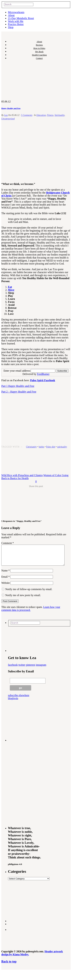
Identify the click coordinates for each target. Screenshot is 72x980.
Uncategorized (8, 119)
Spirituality (60, 115)
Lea (6, 115)
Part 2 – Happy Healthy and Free (19, 392)
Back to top (9, 965)
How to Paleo (39, 48)
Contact (39, 58)
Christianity (31, 447)
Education (41, 115)
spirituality (62, 447)
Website (6, 587)
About (11, 15)
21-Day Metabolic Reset (21, 18)
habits (42, 447)
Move (11, 290)
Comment (8, 543)
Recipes (39, 45)
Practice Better (16, 24)
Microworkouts (16, 12)
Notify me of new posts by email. (23, 599)
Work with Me (16, 21)
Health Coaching (39, 55)
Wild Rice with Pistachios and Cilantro (22, 475)
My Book (39, 52)
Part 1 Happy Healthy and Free (18, 386)
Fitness (50, 115)
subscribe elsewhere (19, 699)
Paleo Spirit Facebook (43, 380)
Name (5, 575)
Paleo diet (51, 447)
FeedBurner (43, 374)
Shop (11, 27)
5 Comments (27, 115)
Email (5, 581)
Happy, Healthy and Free (11, 108)
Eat (10, 287)
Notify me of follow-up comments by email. (29, 593)
